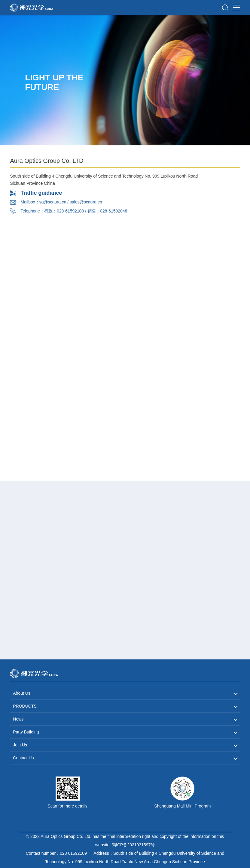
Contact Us (23, 758)
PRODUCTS (25, 706)
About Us (22, 693)
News (18, 719)
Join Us (20, 745)
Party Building (26, 732)
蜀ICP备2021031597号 (133, 845)
